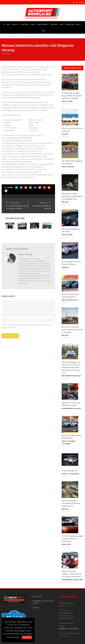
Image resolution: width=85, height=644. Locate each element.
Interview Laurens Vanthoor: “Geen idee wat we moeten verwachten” (71, 574)
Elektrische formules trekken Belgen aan (34, 233)
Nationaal (72, 441)
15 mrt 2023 (65, 136)
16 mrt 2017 (6, 54)
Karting (71, 167)
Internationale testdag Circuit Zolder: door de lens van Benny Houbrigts (72, 96)
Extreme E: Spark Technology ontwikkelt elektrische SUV (9, 235)
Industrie (70, 24)
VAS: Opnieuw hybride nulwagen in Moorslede (22, 235)
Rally (33, 24)
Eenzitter (72, 300)
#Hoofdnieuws (13, 36)
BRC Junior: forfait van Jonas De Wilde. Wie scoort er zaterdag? (72, 330)
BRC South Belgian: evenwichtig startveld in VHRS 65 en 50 (71, 503)
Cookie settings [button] (13, 637)
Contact (36, 608)
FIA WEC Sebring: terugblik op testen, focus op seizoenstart (72, 539)
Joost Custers (25, 255)
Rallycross (43, 24)
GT (69, 267)
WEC (69, 544)
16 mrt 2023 (65, 104)
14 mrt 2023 (66, 338)
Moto (78, 24)
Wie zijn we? (38, 596)
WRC (8, 24)
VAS (62, 24)
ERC (75, 408)
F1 (4, 24)
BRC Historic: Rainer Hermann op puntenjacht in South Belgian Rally (72, 196)
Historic (54, 24)
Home (4, 36)
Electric (25, 24)
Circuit (15, 24)
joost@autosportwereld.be (69, 629)
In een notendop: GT (70, 471)
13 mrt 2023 (65, 547)
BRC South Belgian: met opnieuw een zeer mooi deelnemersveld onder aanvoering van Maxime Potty (71, 368)
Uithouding (66, 444)
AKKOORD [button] (27, 637)
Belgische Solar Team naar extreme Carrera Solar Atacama (47, 234)
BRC (63, 202)
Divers (70, 101)
